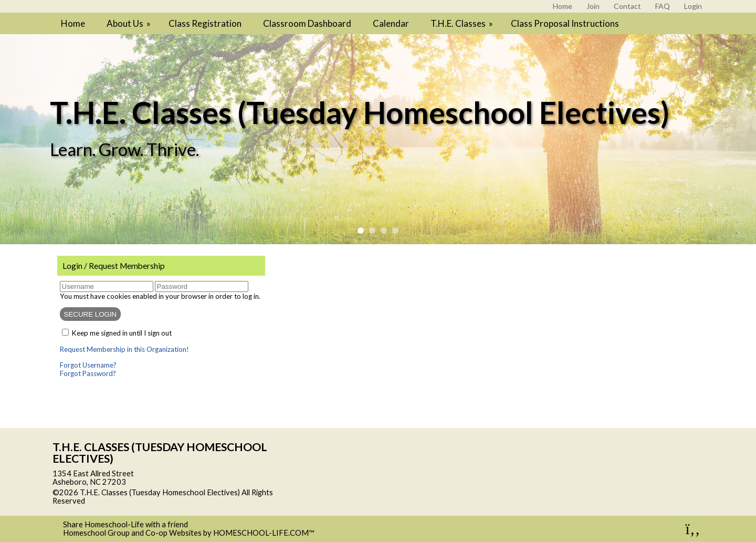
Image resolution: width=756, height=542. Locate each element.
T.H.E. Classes (463, 23)
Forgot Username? (88, 365)
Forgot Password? (88, 373)
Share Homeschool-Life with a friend (125, 524)
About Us (129, 23)
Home (73, 23)
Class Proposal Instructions (565, 23)
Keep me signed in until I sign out (122, 333)
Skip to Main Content (131, 501)
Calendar (391, 23)
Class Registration (205, 23)
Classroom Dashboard (307, 23)
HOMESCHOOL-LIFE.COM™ (264, 533)
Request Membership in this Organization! (124, 349)
